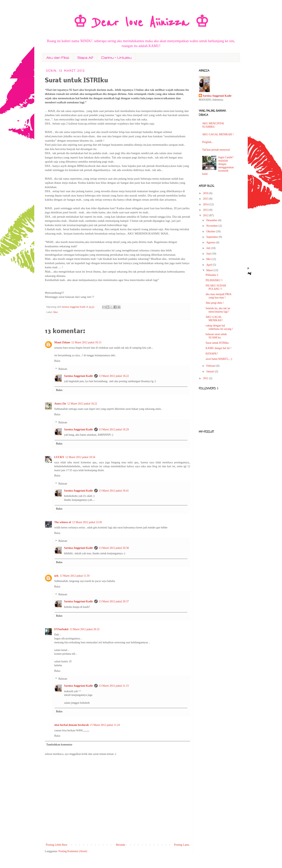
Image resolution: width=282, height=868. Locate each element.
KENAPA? (212, 354)
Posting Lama (182, 845)
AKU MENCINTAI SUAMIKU (213, 125)
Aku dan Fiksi (58, 58)
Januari (211, 371)
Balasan (63, 369)
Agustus (211, 242)
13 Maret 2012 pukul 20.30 (114, 548)
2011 (206, 378)
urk (56, 576)
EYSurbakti (61, 629)
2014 (206, 204)
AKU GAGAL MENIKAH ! (218, 134)
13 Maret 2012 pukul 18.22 (114, 376)
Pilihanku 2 (212, 275)
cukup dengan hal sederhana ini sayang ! (219, 327)
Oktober (211, 231)
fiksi (55, 312)
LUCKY (59, 457)
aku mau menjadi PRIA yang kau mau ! (218, 296)
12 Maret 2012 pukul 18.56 (80, 457)
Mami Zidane (62, 342)
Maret (210, 270)
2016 (206, 193)
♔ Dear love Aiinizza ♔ (141, 23)
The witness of (63, 522)
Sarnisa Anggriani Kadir (74, 307)
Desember (212, 220)
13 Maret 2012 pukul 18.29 (114, 429)
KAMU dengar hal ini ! (218, 348)
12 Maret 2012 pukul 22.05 (87, 522)
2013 (206, 210)
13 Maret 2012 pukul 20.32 (85, 629)
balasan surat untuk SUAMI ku (216, 336)
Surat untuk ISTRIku (217, 343)
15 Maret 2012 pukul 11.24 (105, 725)
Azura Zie (60, 404)
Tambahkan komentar (59, 745)
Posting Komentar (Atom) (73, 851)
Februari (211, 366)
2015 (206, 199)
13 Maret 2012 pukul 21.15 (114, 686)
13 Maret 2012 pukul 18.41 (114, 491)
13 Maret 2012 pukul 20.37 (114, 601)
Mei (209, 259)
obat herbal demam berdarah (71, 725)
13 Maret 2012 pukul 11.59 (75, 576)
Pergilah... (208, 142)
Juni (209, 254)
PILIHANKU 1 (214, 280)
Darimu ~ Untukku (116, 58)
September (212, 237)
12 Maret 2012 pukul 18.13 (86, 342)
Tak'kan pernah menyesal (216, 150)
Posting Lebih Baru (56, 845)
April (209, 265)
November (212, 226)
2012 (206, 215)
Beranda (121, 845)
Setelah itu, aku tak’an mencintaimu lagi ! (218, 310)
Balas (57, 361)
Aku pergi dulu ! (215, 303)
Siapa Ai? (85, 58)
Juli (209, 248)
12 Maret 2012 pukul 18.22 (82, 404)
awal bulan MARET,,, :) (219, 359)
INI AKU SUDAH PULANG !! (216, 287)
